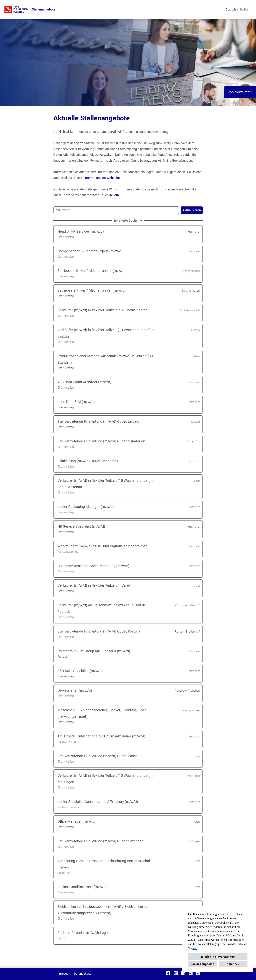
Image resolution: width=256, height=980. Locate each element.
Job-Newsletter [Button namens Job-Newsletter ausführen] (240, 92)
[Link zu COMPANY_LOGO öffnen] (16, 9)
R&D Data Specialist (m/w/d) (80, 671)
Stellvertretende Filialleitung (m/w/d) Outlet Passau (98, 756)
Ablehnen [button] (233, 964)
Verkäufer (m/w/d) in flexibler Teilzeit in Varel (94, 585)
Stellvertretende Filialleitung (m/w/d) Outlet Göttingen (100, 841)
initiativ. (115, 195)
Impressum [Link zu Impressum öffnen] (63, 974)
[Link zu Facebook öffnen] (168, 973)
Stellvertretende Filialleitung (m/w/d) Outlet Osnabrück (101, 441)
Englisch (245, 10)
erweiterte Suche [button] (128, 220)
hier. (195, 948)
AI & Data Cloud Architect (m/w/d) (84, 382)
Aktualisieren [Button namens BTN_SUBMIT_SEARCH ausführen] (192, 210)
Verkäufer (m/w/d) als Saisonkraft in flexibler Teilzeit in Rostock (101, 608)
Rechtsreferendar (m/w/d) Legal (83, 933)
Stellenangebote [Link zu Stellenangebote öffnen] (44, 9)
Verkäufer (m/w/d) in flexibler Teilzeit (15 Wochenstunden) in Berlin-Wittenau (106, 484)
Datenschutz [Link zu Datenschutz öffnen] (82, 974)
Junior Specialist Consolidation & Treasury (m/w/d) (98, 802)
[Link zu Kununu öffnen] (198, 973)
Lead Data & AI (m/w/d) (76, 402)
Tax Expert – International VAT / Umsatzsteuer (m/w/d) (101, 736)
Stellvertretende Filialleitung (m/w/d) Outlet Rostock (99, 631)
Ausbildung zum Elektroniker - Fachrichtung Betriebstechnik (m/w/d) (105, 864)
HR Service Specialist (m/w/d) (81, 526)
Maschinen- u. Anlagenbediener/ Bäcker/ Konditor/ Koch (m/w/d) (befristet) (102, 713)
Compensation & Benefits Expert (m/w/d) (90, 251)
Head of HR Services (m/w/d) (81, 231)
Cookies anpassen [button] (202, 964)
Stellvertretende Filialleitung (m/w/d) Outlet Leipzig (98, 421)
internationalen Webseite (102, 178)
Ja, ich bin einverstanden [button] (218, 957)
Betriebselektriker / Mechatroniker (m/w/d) (92, 271)
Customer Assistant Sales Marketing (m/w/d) (93, 566)
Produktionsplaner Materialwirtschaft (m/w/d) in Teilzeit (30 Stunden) (105, 359)
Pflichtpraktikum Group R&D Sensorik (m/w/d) (94, 651)
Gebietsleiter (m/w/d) (75, 690)
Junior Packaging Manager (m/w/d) (86, 507)
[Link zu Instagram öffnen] (176, 973)
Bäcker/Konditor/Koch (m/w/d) (82, 887)
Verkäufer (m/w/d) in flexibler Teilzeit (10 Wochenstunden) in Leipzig (106, 333)
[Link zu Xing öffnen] (191, 973)
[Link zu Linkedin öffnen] (183, 973)
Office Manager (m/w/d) (77, 821)
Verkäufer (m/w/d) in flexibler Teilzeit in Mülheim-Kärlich (102, 310)
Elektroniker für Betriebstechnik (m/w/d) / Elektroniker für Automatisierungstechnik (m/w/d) (103, 910)
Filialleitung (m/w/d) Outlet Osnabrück (88, 461)
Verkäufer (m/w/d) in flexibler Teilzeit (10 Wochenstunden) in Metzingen (106, 779)
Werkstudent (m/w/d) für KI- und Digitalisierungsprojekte (102, 546)
